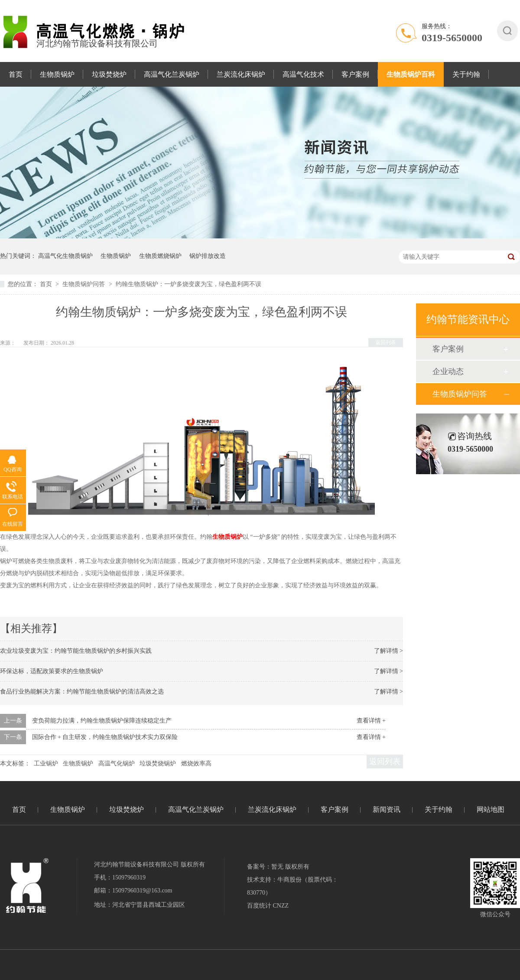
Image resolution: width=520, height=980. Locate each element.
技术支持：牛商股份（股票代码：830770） (292, 886)
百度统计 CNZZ (268, 906)
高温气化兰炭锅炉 (172, 74)
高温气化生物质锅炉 (65, 256)
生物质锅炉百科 (411, 74)
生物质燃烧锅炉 (160, 256)
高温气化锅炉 (117, 763)
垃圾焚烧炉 (109, 74)
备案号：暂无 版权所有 (278, 867)
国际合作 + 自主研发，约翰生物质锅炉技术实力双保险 (105, 737)
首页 (16, 74)
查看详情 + (371, 721)
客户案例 (355, 74)
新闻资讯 (387, 809)
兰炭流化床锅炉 (241, 74)
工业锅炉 (46, 763)
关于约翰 (466, 74)
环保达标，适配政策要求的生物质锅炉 (52, 671)
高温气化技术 (303, 74)
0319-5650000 (452, 38)
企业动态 (448, 371)
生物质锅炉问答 (84, 284)
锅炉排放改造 (208, 256)
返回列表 (386, 342)
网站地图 (491, 809)
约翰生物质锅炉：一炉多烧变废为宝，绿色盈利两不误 (188, 284)
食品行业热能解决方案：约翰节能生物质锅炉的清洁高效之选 (82, 692)
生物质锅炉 (57, 74)
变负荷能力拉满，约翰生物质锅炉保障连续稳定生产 (102, 721)
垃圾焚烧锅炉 (158, 763)
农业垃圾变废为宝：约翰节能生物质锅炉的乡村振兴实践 (76, 651)
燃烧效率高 (196, 763)
